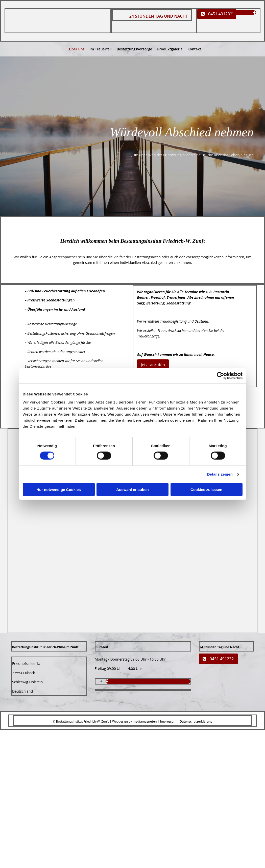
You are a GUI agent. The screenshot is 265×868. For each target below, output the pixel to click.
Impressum (168, 721)
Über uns (77, 49)
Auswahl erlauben (132, 489)
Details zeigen (220, 474)
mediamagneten (145, 721)
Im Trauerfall (100, 49)
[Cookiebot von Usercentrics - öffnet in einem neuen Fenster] (220, 376)
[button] (217, 14)
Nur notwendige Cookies (59, 489)
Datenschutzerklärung (196, 721)
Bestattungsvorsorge (135, 49)
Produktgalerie (170, 49)
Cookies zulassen (206, 489)
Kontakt (194, 49)
